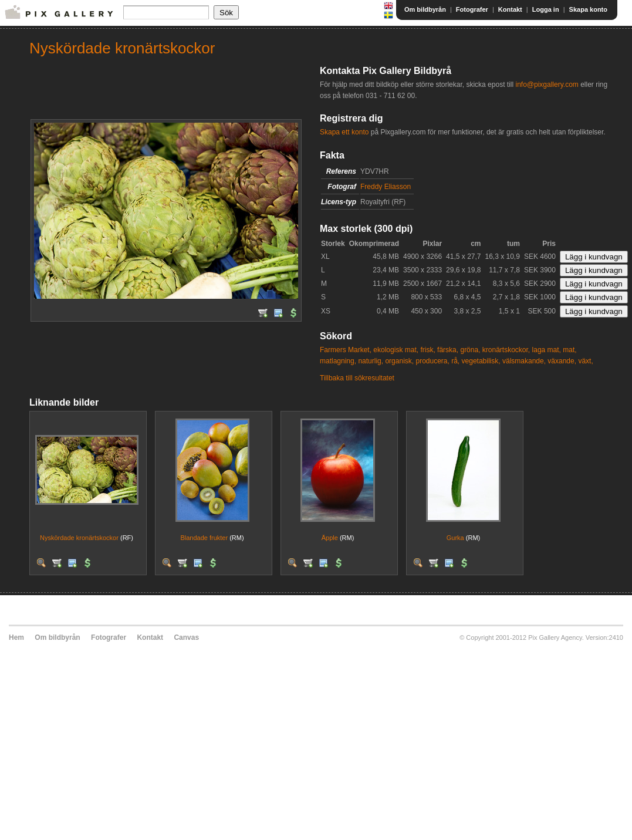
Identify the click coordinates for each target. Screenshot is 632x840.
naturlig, (371, 361)
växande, (562, 361)
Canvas (186, 637)
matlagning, (338, 361)
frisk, (427, 350)
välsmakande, (524, 361)
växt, (585, 361)
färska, (448, 350)
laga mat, (547, 350)
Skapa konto (588, 9)
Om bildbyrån (425, 9)
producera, (432, 361)
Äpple (330, 538)
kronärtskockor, (506, 350)
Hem (16, 637)
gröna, (470, 350)
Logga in (546, 9)
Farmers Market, (346, 350)
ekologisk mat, (396, 350)
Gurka (455, 538)
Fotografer (472, 9)
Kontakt (510, 9)
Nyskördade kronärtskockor (79, 538)
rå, (455, 361)
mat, (570, 350)
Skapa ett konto (344, 132)
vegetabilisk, (481, 361)
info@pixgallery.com (547, 85)
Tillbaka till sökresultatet (357, 378)
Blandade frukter (204, 538)
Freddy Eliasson (386, 187)
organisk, (399, 361)
